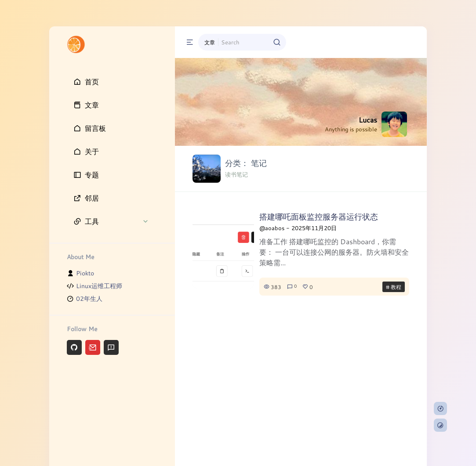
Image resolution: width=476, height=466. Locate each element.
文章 (210, 42)
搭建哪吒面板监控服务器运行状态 (319, 217)
